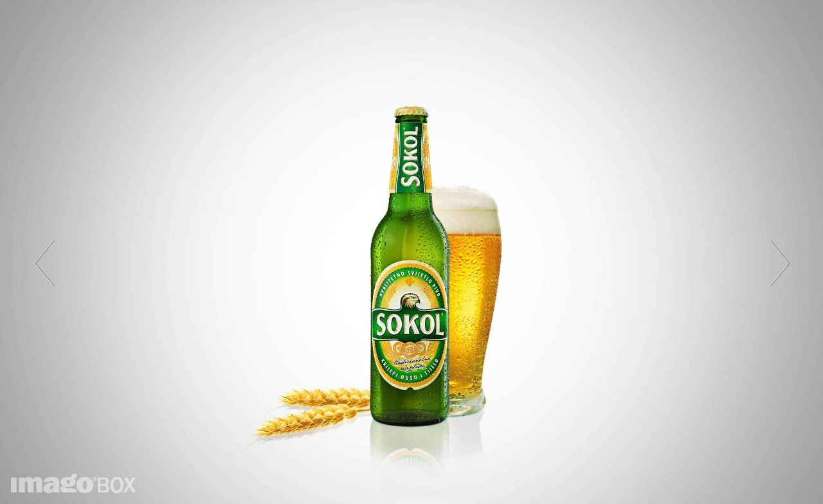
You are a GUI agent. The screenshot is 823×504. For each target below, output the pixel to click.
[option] (411, 252)
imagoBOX (73, 483)
